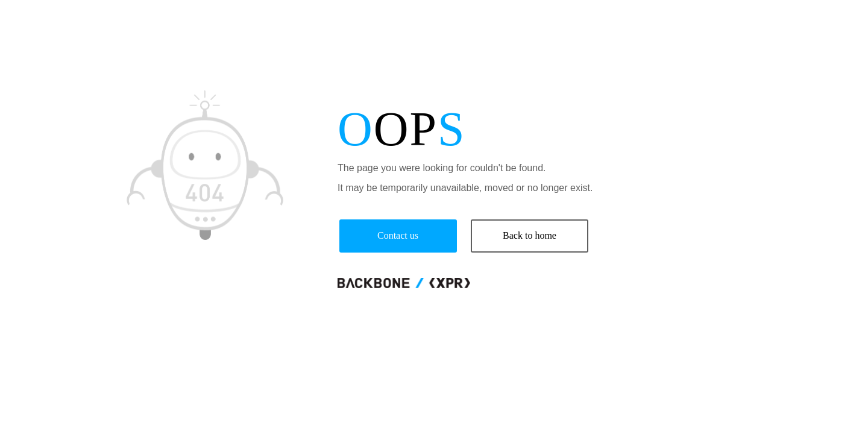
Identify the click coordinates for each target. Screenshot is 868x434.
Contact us (398, 235)
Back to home (530, 235)
